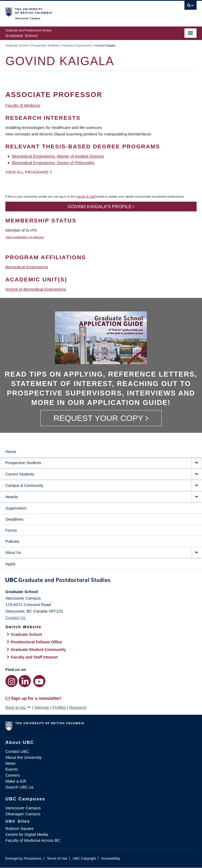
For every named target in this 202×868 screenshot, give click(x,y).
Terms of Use (57, 858)
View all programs (27, 172)
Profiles (59, 707)
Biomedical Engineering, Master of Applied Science (58, 156)
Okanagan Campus (23, 814)
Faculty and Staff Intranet (34, 657)
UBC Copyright (84, 858)
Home (11, 452)
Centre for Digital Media (27, 834)
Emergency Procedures (23, 858)
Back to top (18, 707)
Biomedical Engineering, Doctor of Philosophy (53, 163)
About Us (13, 553)
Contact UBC (17, 751)
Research (78, 707)
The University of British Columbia (72, 11)
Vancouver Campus (23, 808)
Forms (11, 530)
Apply (11, 564)
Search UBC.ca (19, 787)
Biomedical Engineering (27, 267)
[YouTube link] (39, 681)
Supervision (16, 508)
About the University (24, 757)
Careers (13, 775)
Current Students (20, 474)
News (11, 763)
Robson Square (19, 828)
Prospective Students (45, 45)
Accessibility (110, 858)
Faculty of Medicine (23, 105)
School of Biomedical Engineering (36, 289)
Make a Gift (16, 781)
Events (12, 769)
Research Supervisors (77, 45)
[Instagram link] (11, 681)
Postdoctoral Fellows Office (37, 642)
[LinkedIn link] (25, 681)
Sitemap (42, 707)
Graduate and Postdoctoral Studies (101, 581)
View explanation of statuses (25, 237)
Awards (12, 497)
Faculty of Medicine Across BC (33, 840)
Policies (12, 541)
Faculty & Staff (86, 197)
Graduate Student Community (38, 650)
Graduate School (17, 45)
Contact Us (15, 618)
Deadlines (14, 519)
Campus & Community (24, 485)
